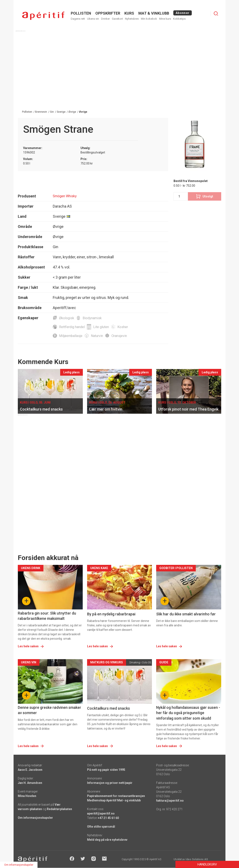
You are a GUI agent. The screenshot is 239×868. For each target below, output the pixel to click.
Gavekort (117, 19)
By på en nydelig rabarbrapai (111, 614)
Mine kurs (165, 19)
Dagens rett (78, 19)
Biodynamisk (92, 318)
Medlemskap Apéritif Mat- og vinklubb (114, 800)
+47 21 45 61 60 (108, 818)
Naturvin (97, 336)
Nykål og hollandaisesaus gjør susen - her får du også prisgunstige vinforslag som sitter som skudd (188, 713)
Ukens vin (93, 19)
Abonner (183, 13)
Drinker (105, 19)
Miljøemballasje (71, 336)
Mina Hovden (27, 796)
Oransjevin (119, 336)
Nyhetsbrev (132, 19)
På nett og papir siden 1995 (106, 770)
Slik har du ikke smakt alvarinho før (186, 614)
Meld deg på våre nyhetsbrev (107, 840)
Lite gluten (101, 327)
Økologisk (67, 318)
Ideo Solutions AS (197, 859)
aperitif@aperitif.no (101, 813)
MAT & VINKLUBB (154, 13)
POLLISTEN (81, 13)
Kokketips (179, 19)
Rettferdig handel (72, 327)
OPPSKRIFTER (108, 13)
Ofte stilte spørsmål (101, 827)
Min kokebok (149, 19)
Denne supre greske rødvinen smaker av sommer (49, 710)
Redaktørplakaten (59, 809)
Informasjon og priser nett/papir (110, 783)
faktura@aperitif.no (170, 801)
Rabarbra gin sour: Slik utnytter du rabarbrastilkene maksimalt (47, 616)
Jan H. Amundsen (30, 783)
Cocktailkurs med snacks (108, 708)
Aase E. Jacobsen (30, 770)
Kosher (123, 327)
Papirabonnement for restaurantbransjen (116, 796)
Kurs (129, 13)
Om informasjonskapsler (35, 818)
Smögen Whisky (65, 196)
